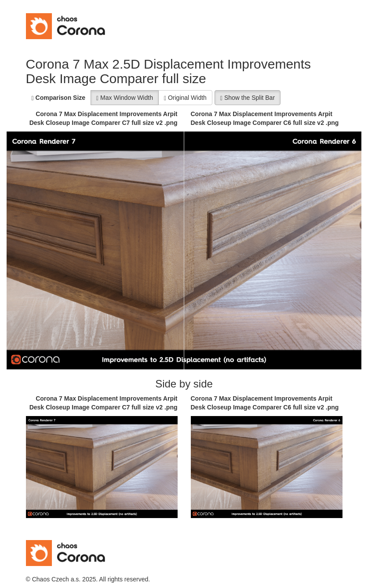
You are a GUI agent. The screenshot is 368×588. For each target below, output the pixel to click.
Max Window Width (125, 98)
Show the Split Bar (248, 98)
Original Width (185, 98)
